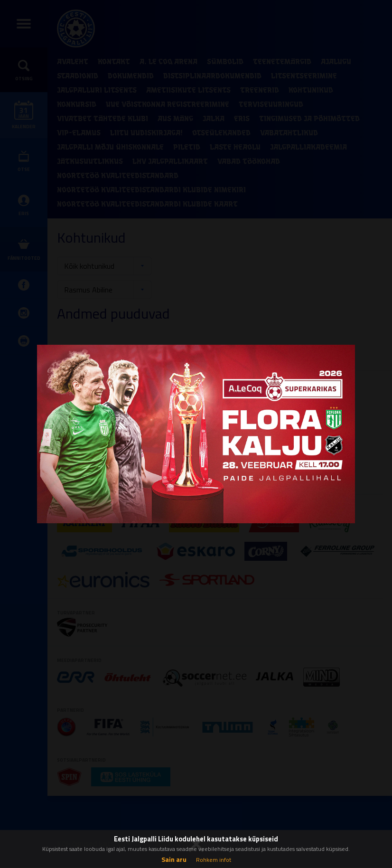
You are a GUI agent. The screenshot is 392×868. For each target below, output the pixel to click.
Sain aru (174, 859)
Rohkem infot (214, 860)
